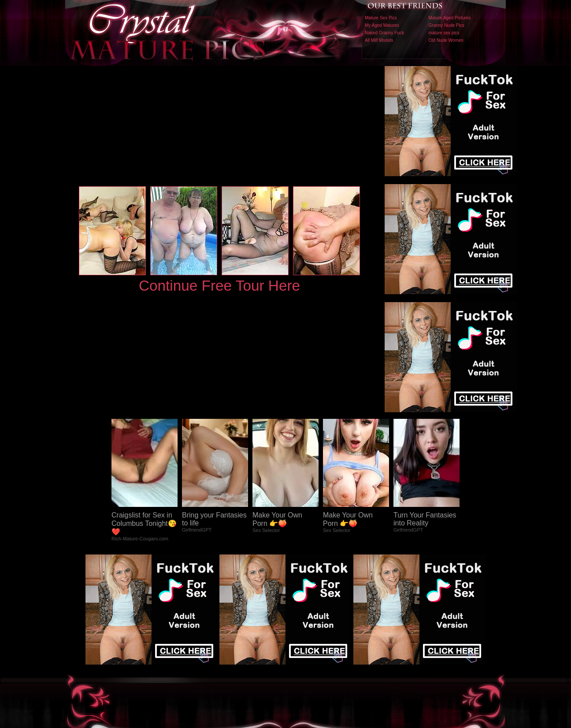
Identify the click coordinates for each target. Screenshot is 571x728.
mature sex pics (444, 33)
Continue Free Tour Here (219, 286)
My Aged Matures (382, 25)
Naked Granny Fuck (384, 33)
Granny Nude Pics (447, 25)
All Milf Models (379, 40)
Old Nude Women (446, 40)
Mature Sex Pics (381, 18)
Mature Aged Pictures (450, 18)
